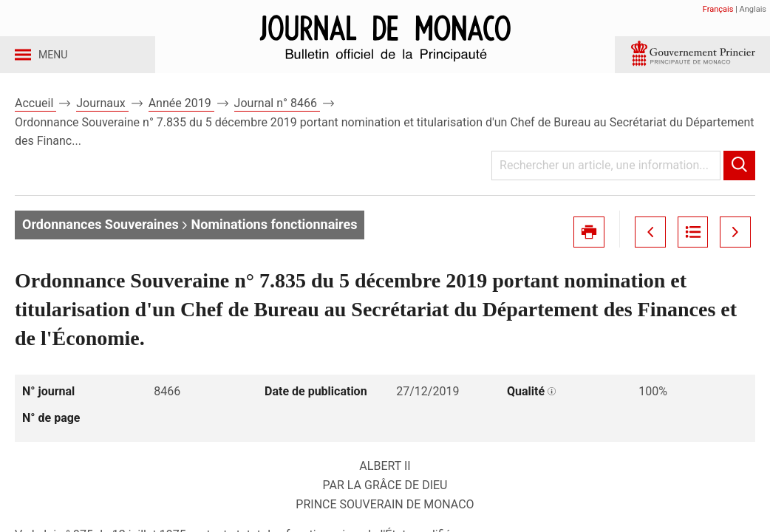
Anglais (753, 9)
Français (718, 9)
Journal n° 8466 (277, 117)
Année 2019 (181, 117)
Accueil (35, 117)
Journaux (102, 117)
